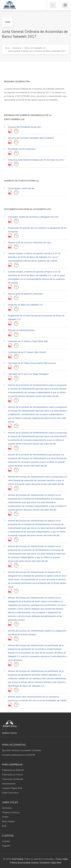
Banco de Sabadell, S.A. (35, 48)
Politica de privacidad (20, 863)
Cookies (35, 863)
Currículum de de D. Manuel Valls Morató (27, 352)
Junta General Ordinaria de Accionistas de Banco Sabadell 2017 (37, 51)
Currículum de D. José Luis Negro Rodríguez (28, 374)
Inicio (7, 48)
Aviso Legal (62, 859)
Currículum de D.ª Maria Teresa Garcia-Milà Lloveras (32, 363)
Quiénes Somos (10, 733)
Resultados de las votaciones (22, 149)
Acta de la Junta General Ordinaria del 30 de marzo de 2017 (36, 160)
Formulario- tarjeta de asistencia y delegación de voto (33, 217)
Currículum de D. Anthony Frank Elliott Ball (28, 341)
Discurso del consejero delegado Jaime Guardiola (31, 138)
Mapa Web (56, 863)
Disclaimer (45, 863)
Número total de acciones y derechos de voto (29, 243)
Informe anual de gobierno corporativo (26, 294)
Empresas (17, 48)
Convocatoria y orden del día (21, 188)
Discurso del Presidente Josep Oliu (24, 127)
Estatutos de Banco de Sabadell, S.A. (26, 305)
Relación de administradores (21, 330)
